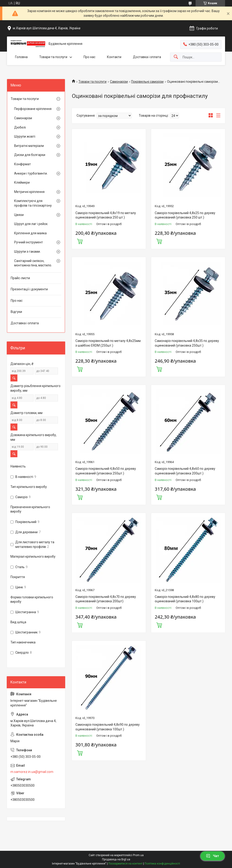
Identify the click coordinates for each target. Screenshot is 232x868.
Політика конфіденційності (162, 864)
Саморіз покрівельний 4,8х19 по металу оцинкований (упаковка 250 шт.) (106, 215)
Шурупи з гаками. (27, 252)
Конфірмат (23, 164)
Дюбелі (20, 127)
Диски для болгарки (30, 155)
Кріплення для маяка (30, 233)
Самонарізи (119, 82)
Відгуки (16, 312)
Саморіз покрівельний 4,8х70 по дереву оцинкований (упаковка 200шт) (106, 599)
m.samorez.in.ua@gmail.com (32, 772)
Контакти (114, 57)
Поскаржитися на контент (125, 864)
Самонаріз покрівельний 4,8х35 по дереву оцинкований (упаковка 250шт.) (187, 343)
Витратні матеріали (29, 146)
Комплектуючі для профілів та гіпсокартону (33, 203)
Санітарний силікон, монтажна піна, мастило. (33, 263)
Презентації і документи (29, 289)
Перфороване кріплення (33, 109)
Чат (213, 856)
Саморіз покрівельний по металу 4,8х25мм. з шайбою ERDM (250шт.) (108, 343)
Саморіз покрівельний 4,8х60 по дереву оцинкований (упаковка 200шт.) (185, 471)
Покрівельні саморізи (147, 82)
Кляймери (22, 182)
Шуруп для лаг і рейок (31, 224)
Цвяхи (19, 215)
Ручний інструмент (29, 242)
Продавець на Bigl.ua (116, 859)
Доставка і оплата (147, 57)
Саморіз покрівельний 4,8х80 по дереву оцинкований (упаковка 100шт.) (185, 599)
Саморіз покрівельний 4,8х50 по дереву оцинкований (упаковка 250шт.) (106, 471)
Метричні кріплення (29, 192)
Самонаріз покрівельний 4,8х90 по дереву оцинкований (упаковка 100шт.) (108, 727)
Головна (21, 57)
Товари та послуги (53, 57)
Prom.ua (138, 855)
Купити (80, 241)
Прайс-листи (20, 278)
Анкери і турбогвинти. (31, 173)
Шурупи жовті (25, 136)
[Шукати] (176, 57)
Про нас (89, 57)
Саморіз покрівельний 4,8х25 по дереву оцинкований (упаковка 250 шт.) (185, 215)
